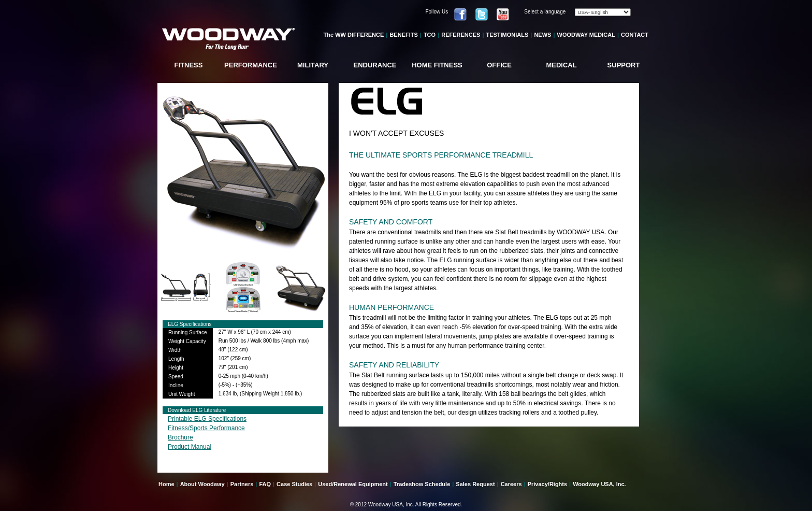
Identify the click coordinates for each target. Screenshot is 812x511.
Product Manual (190, 447)
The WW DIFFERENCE (354, 35)
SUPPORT (624, 65)
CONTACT (635, 35)
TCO (430, 35)
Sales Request (475, 484)
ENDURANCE (375, 65)
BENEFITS (403, 35)
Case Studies (294, 484)
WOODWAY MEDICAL (586, 35)
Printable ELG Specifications (207, 419)
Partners (242, 484)
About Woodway (202, 484)
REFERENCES (461, 35)
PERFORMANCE (251, 65)
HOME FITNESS (437, 65)
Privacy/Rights (547, 484)
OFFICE (499, 65)
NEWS (542, 35)
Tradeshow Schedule (422, 484)
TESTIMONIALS (507, 35)
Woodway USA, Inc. (599, 484)
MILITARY (313, 65)
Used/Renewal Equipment (353, 484)
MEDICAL (561, 65)
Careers (511, 484)
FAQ (265, 484)
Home (166, 484)
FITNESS (189, 65)
